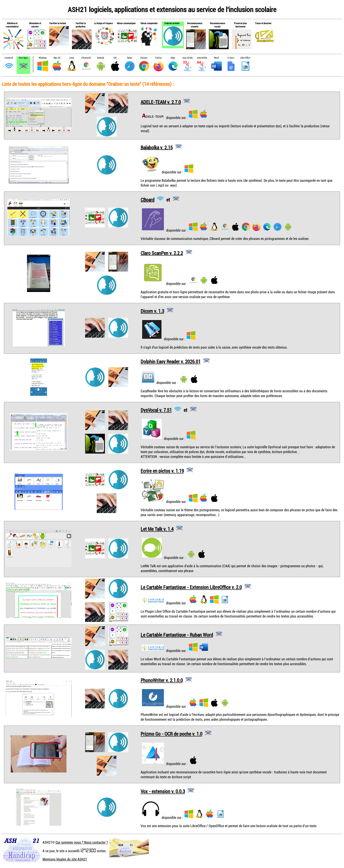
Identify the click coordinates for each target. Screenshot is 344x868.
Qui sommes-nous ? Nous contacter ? (82, 842)
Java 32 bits (187, 58)
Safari (130, 58)
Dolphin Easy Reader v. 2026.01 (171, 361)
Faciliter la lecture (58, 23)
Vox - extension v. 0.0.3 (163, 791)
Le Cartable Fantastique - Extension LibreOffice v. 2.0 (191, 587)
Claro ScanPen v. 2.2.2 (162, 253)
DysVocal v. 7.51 (156, 410)
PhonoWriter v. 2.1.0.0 (162, 680)
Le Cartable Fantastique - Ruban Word (177, 635)
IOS (115, 58)
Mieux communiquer (126, 23)
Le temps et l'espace (103, 23)
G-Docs (231, 58)
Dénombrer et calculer (35, 25)
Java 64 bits (202, 58)
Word (216, 58)
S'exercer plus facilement (240, 25)
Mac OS (57, 58)
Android (101, 58)
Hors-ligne (23, 58)
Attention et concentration (12, 25)
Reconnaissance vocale (218, 25)
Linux (72, 58)
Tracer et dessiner (263, 23)
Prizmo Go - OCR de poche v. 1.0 (171, 734)
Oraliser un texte (172, 23)
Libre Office (245, 58)
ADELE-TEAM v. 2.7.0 (161, 102)
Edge (173, 58)
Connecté (9, 58)
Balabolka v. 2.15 (157, 147)
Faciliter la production (81, 25)
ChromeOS (86, 58)
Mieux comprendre (149, 23)
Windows (43, 58)
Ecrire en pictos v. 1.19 (162, 471)
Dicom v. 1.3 (152, 311)
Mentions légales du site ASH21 (65, 859)
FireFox (159, 58)
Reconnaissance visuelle (195, 25)
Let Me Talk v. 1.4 (157, 529)
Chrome (144, 58)
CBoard (148, 199)
